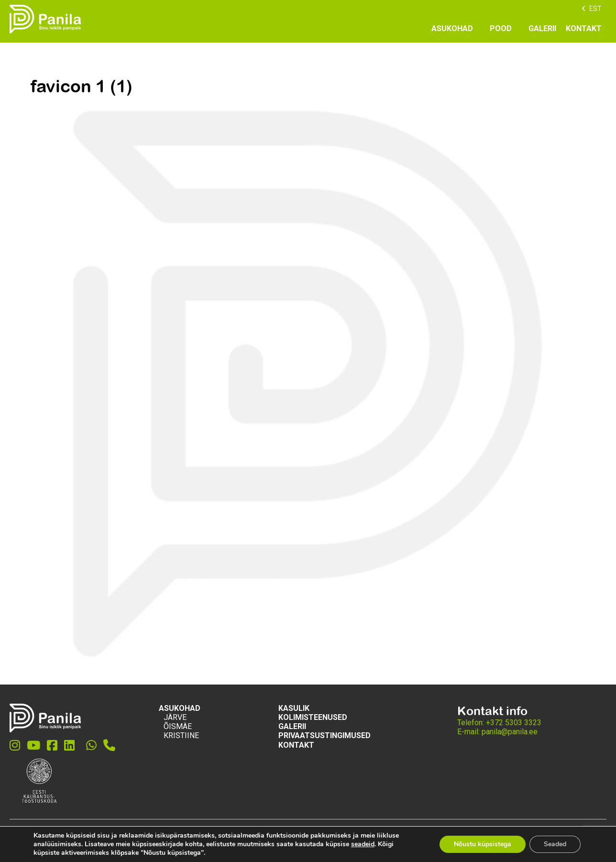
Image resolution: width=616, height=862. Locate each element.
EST (595, 9)
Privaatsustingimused (324, 735)
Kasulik (294, 708)
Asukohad (452, 28)
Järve (175, 717)
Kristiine (181, 735)
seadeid (363, 844)
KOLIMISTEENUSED (313, 717)
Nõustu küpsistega (483, 844)
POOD (501, 28)
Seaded (555, 844)
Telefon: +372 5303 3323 (499, 723)
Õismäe (178, 726)
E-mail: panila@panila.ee (497, 732)
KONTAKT (584, 28)
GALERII (542, 28)
